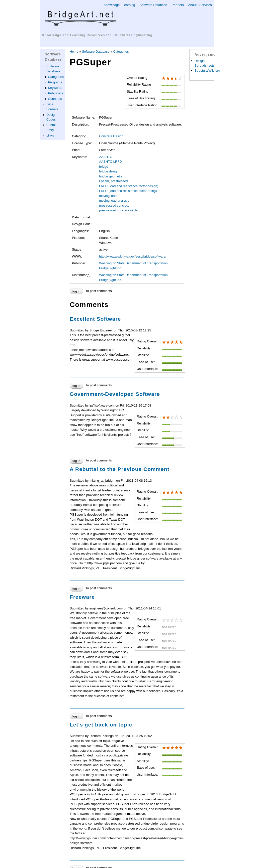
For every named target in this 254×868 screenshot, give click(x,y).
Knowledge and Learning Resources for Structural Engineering (97, 35)
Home (74, 52)
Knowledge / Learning (119, 5)
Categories (56, 77)
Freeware (82, 597)
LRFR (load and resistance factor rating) (128, 191)
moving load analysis (114, 201)
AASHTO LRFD (111, 162)
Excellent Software (95, 319)
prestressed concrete (114, 206)
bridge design (109, 171)
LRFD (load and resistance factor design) (129, 186)
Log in (77, 291)
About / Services (200, 5)
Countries (55, 99)
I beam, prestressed (114, 181)
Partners (178, 5)
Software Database (153, 5)
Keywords (55, 88)
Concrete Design (111, 136)
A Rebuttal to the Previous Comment (120, 469)
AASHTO (106, 157)
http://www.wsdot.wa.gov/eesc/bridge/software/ (133, 256)
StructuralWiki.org (208, 71)
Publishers (56, 93)
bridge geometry (111, 176)
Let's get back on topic (101, 725)
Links (50, 135)
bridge (104, 167)
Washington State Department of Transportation (133, 263)
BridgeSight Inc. (111, 268)
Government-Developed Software (115, 394)
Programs (55, 82)
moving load (108, 196)
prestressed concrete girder (119, 210)
